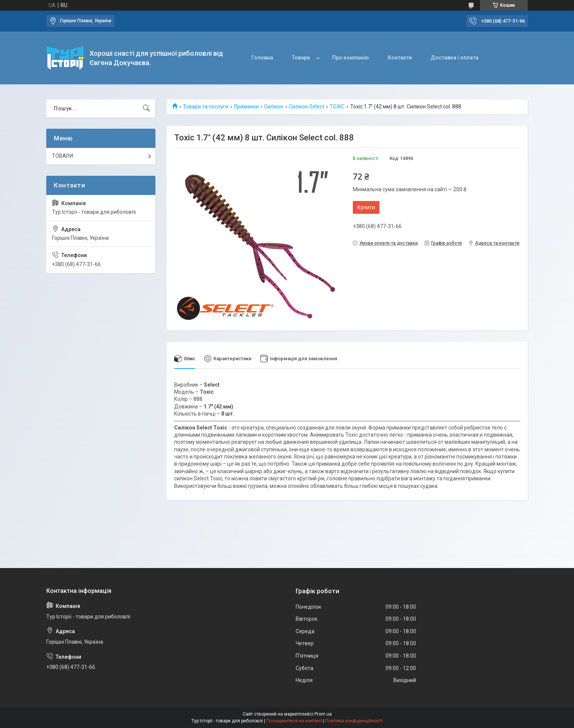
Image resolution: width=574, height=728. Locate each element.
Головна (262, 58)
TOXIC (337, 107)
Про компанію (351, 58)
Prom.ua (323, 714)
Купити (366, 207)
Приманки (246, 107)
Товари (301, 58)
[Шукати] (146, 108)
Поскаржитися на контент (294, 721)
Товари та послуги (206, 107)
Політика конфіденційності (354, 721)
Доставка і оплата (455, 58)
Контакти (400, 58)
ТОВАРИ (62, 156)
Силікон (274, 107)
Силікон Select (307, 107)
